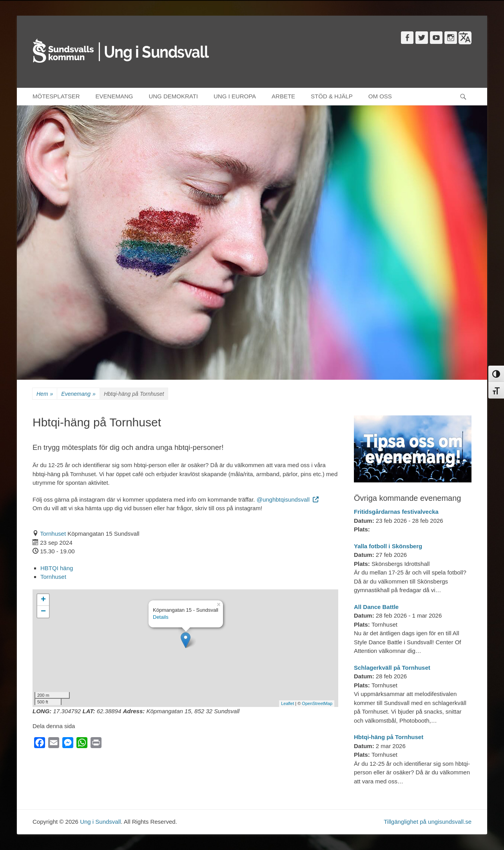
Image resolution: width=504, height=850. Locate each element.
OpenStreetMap (317, 703)
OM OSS (380, 96)
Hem (45, 394)
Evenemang (78, 394)
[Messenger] (68, 744)
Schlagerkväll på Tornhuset (392, 668)
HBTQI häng (57, 568)
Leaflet (287, 703)
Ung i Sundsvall (100, 822)
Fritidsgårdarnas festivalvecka (396, 512)
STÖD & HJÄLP (332, 96)
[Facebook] (40, 744)
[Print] (96, 744)
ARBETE (283, 96)
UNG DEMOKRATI (173, 96)
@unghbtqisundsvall (288, 499)
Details (161, 617)
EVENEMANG (114, 96)
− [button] (43, 612)
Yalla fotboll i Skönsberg (388, 546)
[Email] (54, 744)
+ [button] (43, 600)
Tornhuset (53, 534)
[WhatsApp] (82, 744)
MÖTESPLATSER (56, 96)
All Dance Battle (376, 607)
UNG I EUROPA (235, 96)
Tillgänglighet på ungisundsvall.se (428, 822)
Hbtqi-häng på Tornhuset (389, 737)
